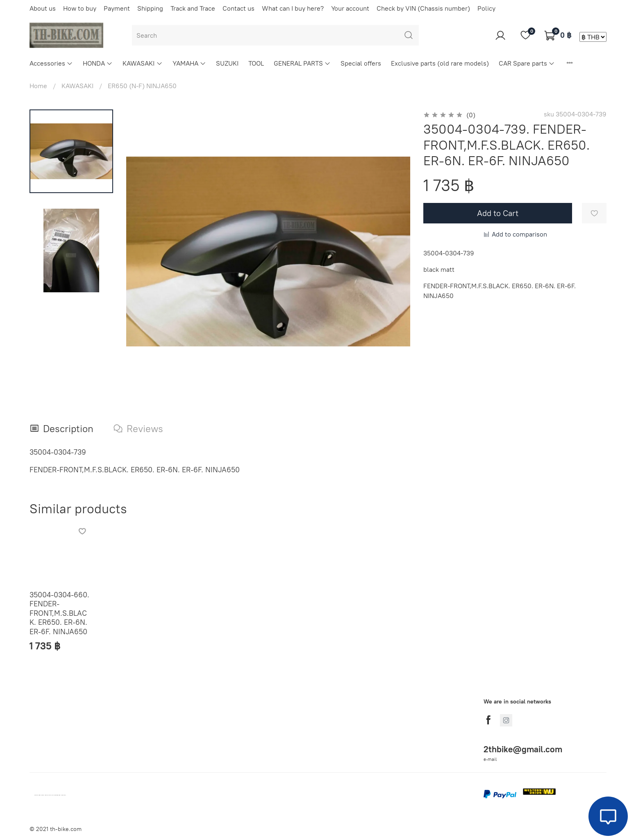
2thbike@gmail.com (523, 749)
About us (43, 8)
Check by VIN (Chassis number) (423, 8)
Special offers (361, 63)
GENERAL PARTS (302, 63)
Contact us (238, 8)
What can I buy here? (293, 8)
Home (38, 86)
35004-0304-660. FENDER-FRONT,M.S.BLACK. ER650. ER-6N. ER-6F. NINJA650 (59, 613)
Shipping (150, 8)
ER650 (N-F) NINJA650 (142, 86)
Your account (350, 8)
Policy (486, 8)
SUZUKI (227, 63)
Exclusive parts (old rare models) (440, 63)
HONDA (98, 63)
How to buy (80, 8)
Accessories (51, 63)
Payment (117, 8)
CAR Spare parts (527, 63)
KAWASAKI (142, 63)
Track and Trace (193, 8)
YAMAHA (189, 63)
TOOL (256, 63)
